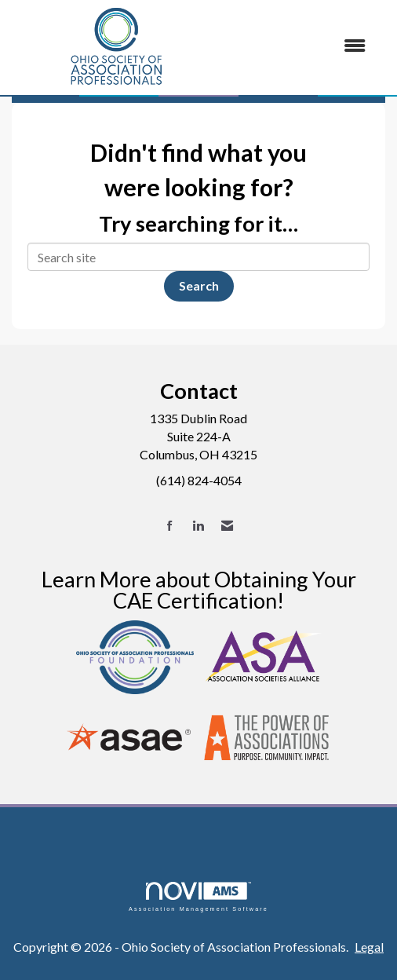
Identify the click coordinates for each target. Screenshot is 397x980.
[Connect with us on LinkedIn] (198, 526)
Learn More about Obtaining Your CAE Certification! (199, 590)
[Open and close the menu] (301, 46)
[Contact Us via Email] (227, 526)
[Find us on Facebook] (170, 526)
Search (199, 285)
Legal (369, 947)
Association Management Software (198, 896)
